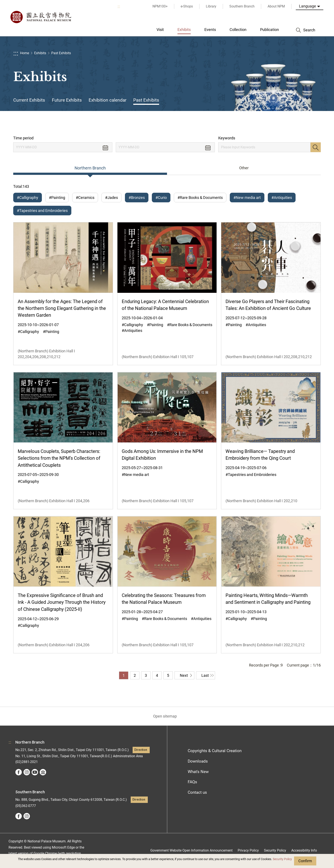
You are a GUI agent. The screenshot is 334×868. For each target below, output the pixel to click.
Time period (23, 138)
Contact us (197, 792)
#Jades (111, 198)
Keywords (227, 138)
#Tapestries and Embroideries (42, 211)
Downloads (198, 761)
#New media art (247, 198)
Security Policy (282, 859)
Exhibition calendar (108, 100)
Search (316, 147)
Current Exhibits (29, 100)
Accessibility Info (304, 850)
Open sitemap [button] (165, 716)
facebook (19, 772)
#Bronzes (137, 198)
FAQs (192, 782)
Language (308, 6)
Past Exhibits (61, 53)
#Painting (57, 198)
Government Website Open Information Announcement (191, 850)
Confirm (305, 861)
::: (119, 7)
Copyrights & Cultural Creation (215, 751)
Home (25, 53)
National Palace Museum (41, 17)
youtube (35, 772)
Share (274, 123)
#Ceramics (85, 198)
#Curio (161, 198)
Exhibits (40, 53)
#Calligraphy (28, 198)
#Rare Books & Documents (200, 198)
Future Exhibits (67, 100)
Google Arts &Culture (43, 772)
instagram (27, 772)
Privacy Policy (248, 850)
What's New (198, 772)
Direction (141, 750)
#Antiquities (282, 198)
